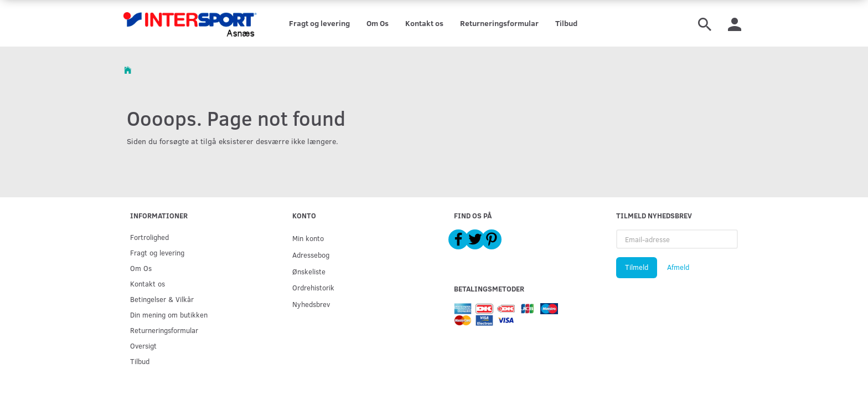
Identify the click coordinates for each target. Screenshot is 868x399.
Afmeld (678, 267)
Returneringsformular (499, 23)
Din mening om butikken (169, 314)
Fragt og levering (319, 23)
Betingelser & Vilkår (162, 299)
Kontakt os (424, 23)
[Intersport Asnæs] (191, 23)
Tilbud (566, 23)
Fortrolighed (149, 237)
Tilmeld (637, 267)
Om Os (378, 23)
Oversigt (143, 346)
